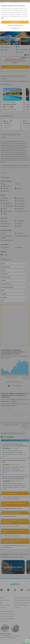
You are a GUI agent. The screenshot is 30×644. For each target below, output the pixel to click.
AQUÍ (2, 18)
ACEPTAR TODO (15, 22)
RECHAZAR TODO (15, 28)
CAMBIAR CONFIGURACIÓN (15, 25)
